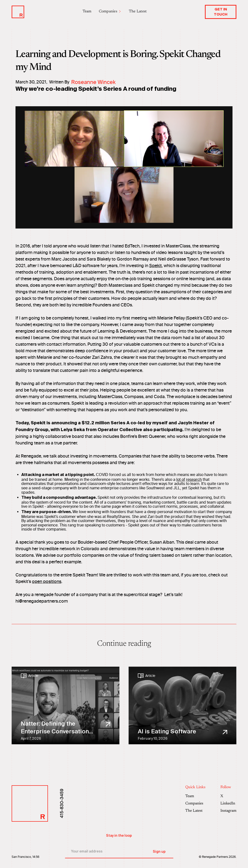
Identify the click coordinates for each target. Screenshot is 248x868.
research (194, 479)
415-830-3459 (62, 803)
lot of (181, 479)
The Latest (138, 11)
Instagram (228, 811)
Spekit (155, 266)
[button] (110, 11)
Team (87, 11)
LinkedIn (228, 803)
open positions (47, 581)
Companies (194, 803)
